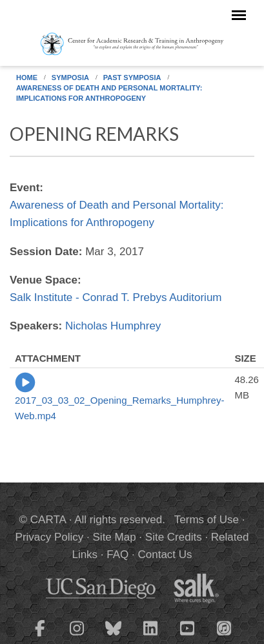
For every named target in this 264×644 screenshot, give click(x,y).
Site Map (115, 537)
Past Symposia (132, 78)
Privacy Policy (50, 537)
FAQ (117, 555)
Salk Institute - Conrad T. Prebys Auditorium (116, 297)
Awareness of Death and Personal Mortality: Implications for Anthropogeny (109, 93)
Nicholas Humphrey (113, 326)
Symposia (70, 78)
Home (27, 78)
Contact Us (165, 555)
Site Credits (174, 537)
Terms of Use (207, 520)
